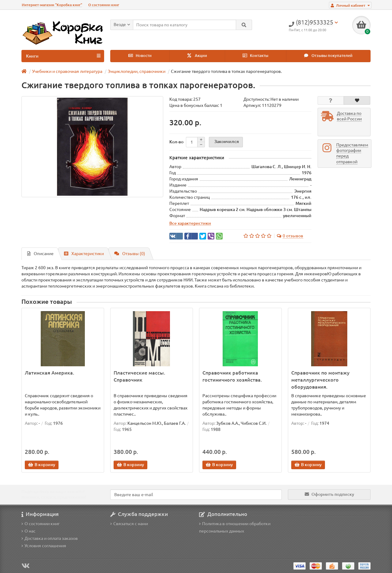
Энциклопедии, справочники (137, 71)
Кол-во (176, 142)
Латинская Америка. (49, 373)
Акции (197, 56)
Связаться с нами (129, 524)
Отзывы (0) (130, 254)
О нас (28, 531)
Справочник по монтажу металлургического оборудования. (320, 380)
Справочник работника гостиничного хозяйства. (232, 376)
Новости (140, 56)
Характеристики (84, 254)
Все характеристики (190, 223)
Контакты (255, 56)
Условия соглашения (44, 546)
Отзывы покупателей (328, 56)
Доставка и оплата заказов (50, 538)
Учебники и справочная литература (67, 71)
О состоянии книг (104, 5)
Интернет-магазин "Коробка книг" (52, 5)
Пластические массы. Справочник (139, 376)
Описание (40, 254)
